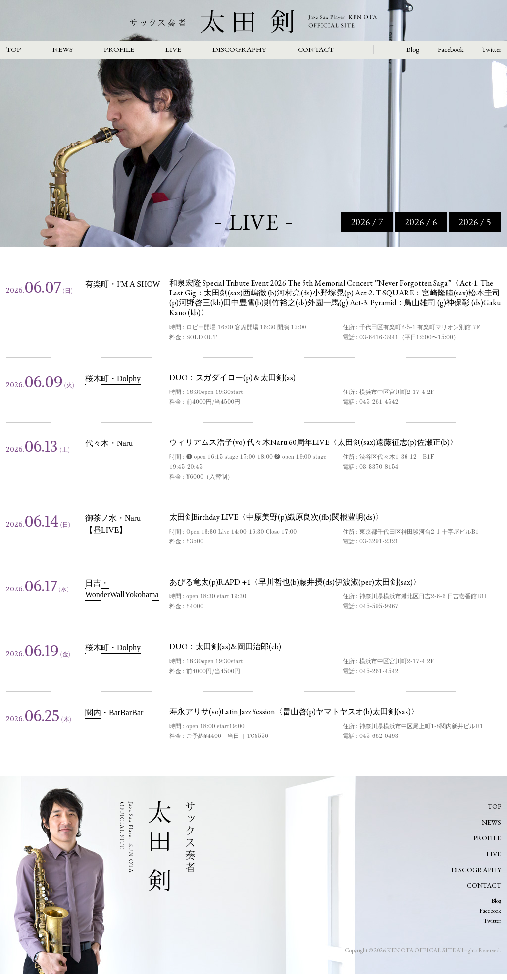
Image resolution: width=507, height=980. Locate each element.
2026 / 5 (475, 222)
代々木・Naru (109, 443)
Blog (413, 49)
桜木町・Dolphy (113, 378)
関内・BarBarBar (114, 712)
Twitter (491, 49)
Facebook (451, 49)
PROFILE (119, 49)
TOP (14, 49)
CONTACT (316, 49)
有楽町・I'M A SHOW (123, 284)
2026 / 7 (367, 222)
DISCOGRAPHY (239, 49)
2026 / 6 (421, 222)
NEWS (63, 49)
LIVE (173, 49)
